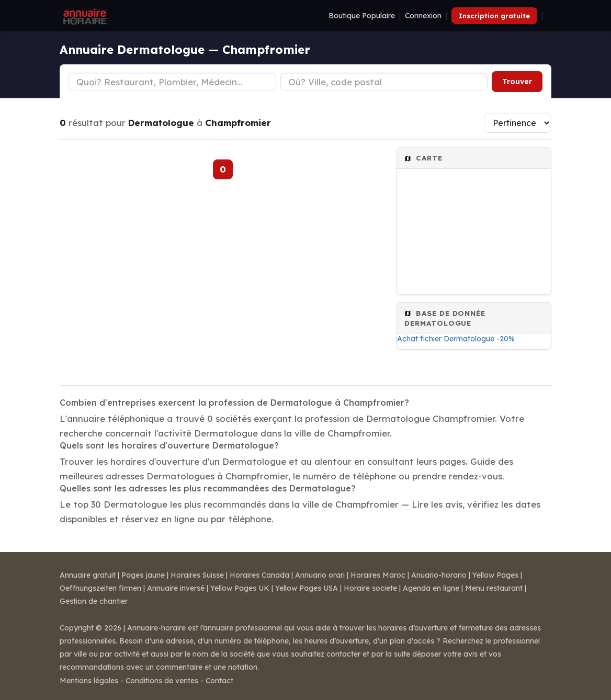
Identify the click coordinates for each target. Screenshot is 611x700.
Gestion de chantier (94, 601)
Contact (219, 681)
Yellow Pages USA (307, 588)
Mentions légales (89, 681)
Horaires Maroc (378, 575)
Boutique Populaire (362, 16)
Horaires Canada (259, 575)
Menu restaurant (494, 588)
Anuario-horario (439, 575)
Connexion (423, 16)
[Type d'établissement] (172, 82)
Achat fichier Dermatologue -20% (456, 339)
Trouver (517, 82)
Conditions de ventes (162, 681)
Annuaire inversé (176, 588)
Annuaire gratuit (88, 575)
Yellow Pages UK (240, 588)
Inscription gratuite (494, 16)
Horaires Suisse (197, 575)
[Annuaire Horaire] (84, 16)
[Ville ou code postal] (384, 82)
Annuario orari (320, 575)
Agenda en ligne (431, 588)
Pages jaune (143, 575)
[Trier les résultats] (518, 123)
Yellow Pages (495, 575)
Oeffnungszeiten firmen (100, 588)
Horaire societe (370, 588)
